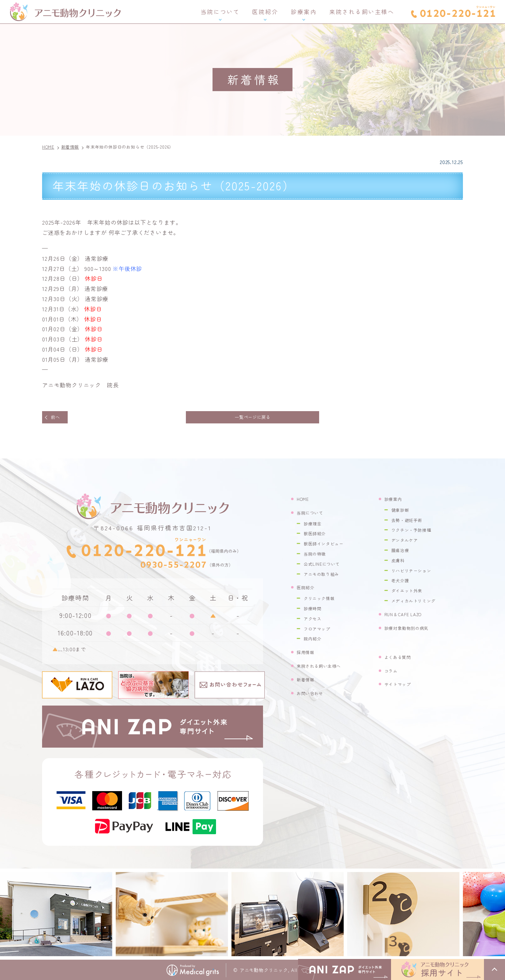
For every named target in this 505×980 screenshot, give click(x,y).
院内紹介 (315, 642)
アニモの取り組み (326, 577)
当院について (220, 12)
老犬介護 (402, 583)
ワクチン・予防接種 (416, 533)
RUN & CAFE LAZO (408, 617)
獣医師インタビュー (329, 547)
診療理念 (315, 527)
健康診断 (402, 513)
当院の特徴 (318, 557)
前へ (59, 419)
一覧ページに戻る (252, 419)
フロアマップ (320, 632)
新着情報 (308, 683)
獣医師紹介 (318, 536)
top (494, 969)
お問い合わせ (313, 696)
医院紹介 (265, 12)
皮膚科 (400, 563)
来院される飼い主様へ (362, 12)
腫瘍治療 (402, 553)
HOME (304, 502)
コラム (393, 673)
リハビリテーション (416, 574)
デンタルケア (408, 543)
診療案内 (304, 12)
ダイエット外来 (411, 594)
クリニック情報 (323, 601)
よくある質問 (401, 660)
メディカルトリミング (419, 604)
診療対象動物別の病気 (412, 631)
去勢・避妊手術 (411, 523)
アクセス (315, 622)
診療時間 (315, 611)
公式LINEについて (326, 567)
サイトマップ (401, 687)
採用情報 (308, 655)
